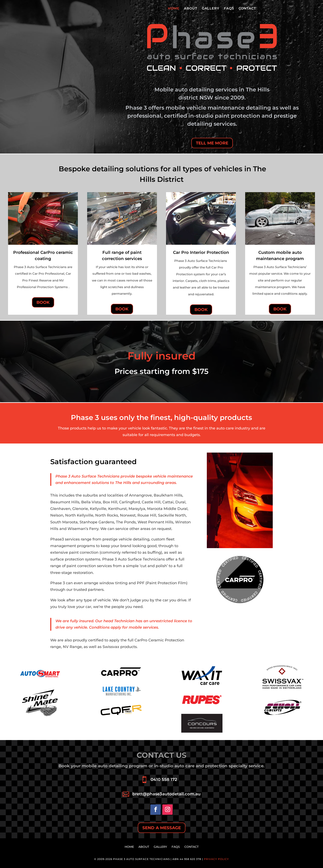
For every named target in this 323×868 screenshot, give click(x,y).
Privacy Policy (216, 859)
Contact (247, 9)
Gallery (211, 9)
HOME (174, 9)
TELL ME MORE (212, 143)
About (191, 9)
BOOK (43, 302)
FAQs (229, 9)
